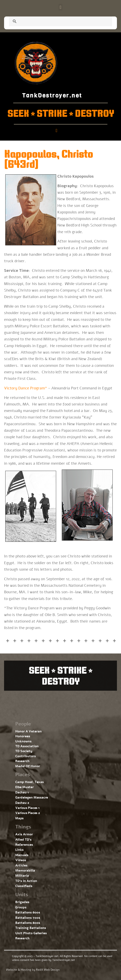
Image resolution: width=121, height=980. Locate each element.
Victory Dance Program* (26, 388)
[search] (56, 22)
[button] (60, 7)
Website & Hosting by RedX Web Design (33, 970)
